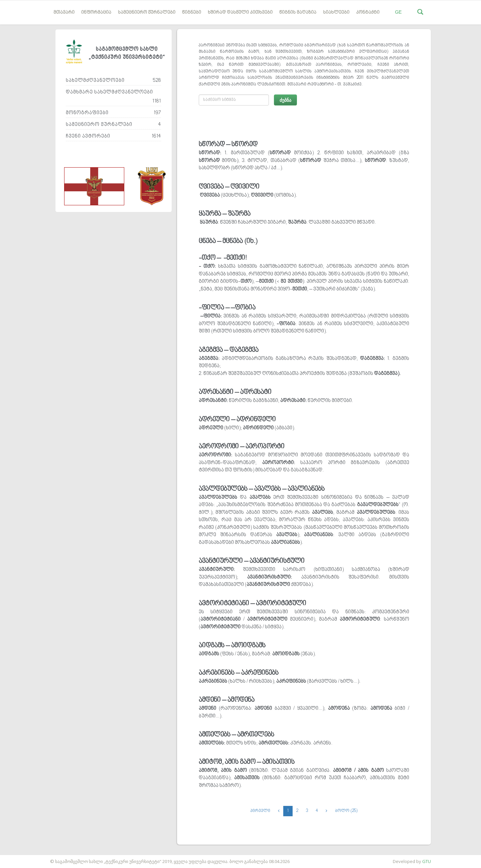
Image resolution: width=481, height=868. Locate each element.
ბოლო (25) (346, 811)
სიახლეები (336, 13)
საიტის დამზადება (20, 858)
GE (398, 12)
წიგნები (192, 13)
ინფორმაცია (96, 13)
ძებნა (285, 100)
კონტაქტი (368, 13)
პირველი (260, 811)
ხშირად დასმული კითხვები (240, 13)
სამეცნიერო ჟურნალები (147, 13)
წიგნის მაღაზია (298, 13)
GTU (427, 861)
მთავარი (64, 13)
